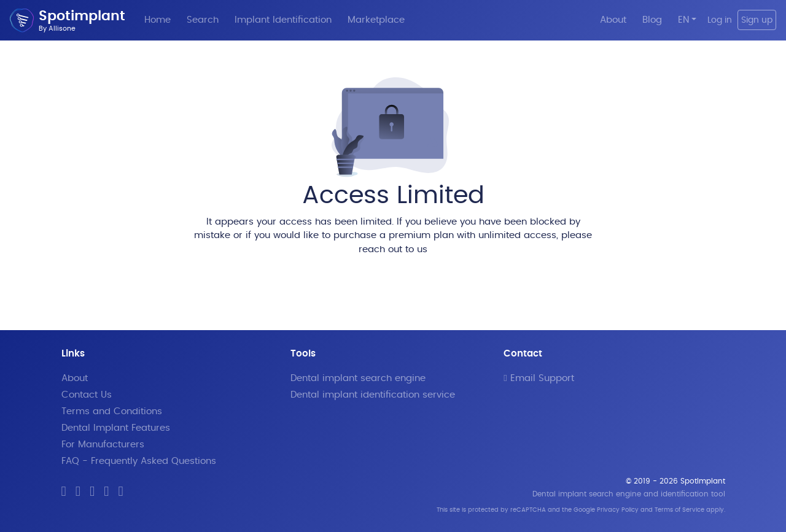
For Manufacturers (103, 445)
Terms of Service (679, 510)
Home (158, 20)
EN (683, 20)
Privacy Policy (618, 510)
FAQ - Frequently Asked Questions (139, 461)
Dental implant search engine (358, 378)
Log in (720, 20)
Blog (652, 20)
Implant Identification (283, 20)
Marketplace (376, 20)
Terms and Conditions (112, 411)
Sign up (757, 20)
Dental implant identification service (373, 395)
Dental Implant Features (116, 428)
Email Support (539, 378)
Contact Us (87, 395)
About (613, 20)
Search (203, 20)
